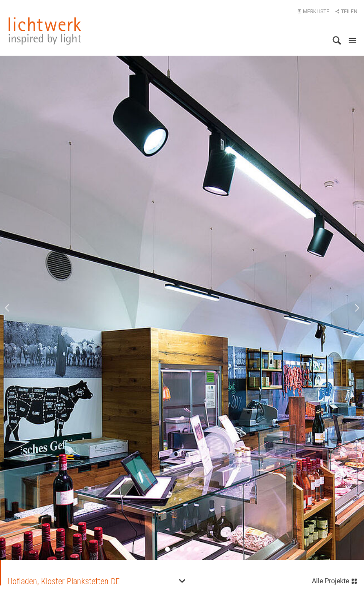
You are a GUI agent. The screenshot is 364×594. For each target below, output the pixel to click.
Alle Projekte (335, 580)
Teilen (346, 12)
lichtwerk (45, 31)
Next (351, 308)
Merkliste (313, 12)
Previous (13, 308)
